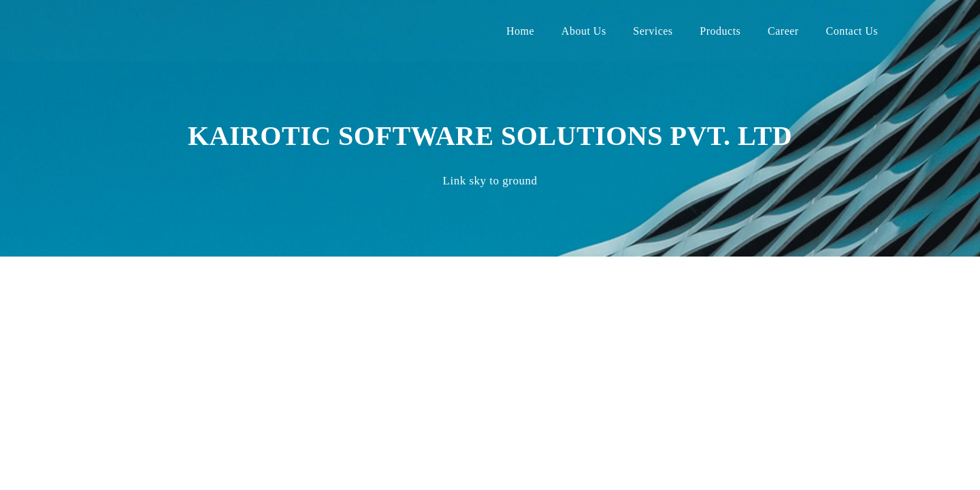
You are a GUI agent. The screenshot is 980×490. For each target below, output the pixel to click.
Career (783, 31)
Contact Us (852, 31)
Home (520, 31)
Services (653, 31)
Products (720, 31)
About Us (584, 31)
